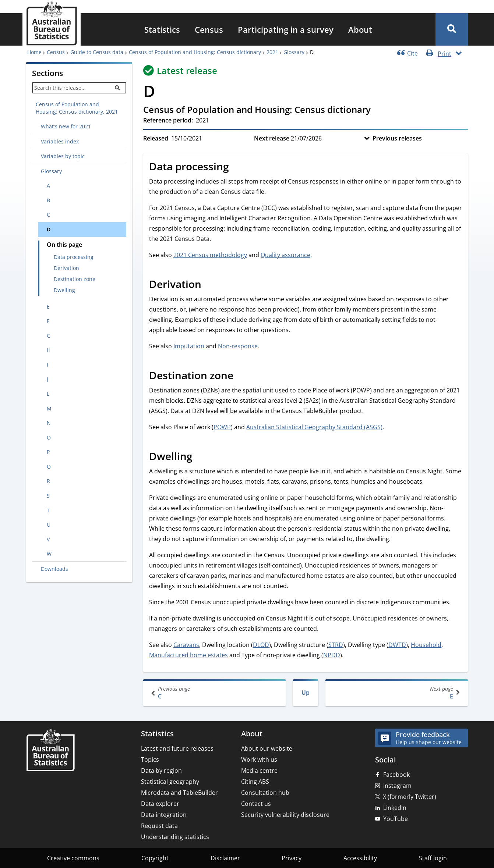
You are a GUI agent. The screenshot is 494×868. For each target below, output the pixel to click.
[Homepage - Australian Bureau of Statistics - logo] (52, 23)
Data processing (74, 257)
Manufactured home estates (188, 655)
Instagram (397, 786)
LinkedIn (395, 808)
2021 (272, 52)
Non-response (238, 346)
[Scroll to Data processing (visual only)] (237, 167)
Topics (150, 759)
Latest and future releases (177, 748)
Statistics (162, 29)
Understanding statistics (175, 837)
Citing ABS (255, 782)
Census (209, 29)
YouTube (396, 819)
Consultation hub (265, 793)
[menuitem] (162, 29)
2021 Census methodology (210, 255)
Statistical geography (170, 782)
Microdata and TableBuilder (179, 793)
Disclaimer (225, 858)
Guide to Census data (97, 52)
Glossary (294, 52)
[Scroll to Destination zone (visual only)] (241, 376)
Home (34, 52)
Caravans (186, 645)
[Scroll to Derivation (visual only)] (209, 285)
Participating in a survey (286, 29)
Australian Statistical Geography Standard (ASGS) (314, 427)
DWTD (397, 645)
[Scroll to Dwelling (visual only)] (201, 457)
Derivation (66, 268)
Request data (159, 826)
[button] (452, 29)
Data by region (161, 771)
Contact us (256, 804)
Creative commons (73, 858)
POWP (222, 427)
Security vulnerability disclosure (285, 815)
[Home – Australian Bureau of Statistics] (50, 751)
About (360, 29)
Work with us (259, 759)
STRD (336, 645)
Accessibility (360, 858)
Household (426, 645)
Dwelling (64, 290)
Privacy (292, 858)
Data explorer (160, 804)
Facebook (396, 775)
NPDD (332, 655)
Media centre (259, 771)
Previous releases (397, 138)
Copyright (155, 858)
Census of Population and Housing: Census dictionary (195, 52)
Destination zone (75, 279)
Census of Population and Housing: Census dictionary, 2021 (77, 108)
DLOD (261, 645)
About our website (267, 748)
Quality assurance (285, 255)
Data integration (164, 815)
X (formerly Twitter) (410, 797)
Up (306, 693)
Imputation (189, 346)
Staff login (433, 858)
